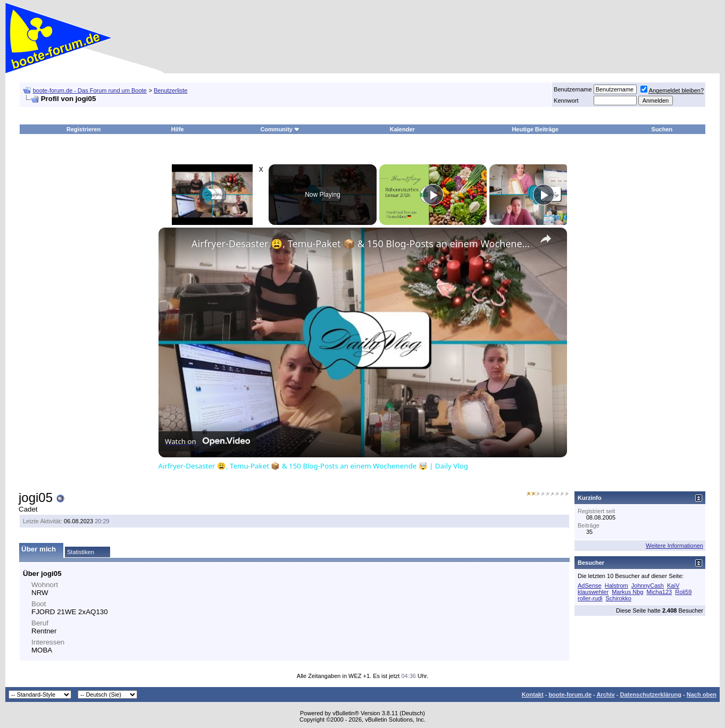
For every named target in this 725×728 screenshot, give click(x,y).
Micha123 (660, 592)
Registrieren (84, 129)
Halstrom (616, 585)
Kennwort (566, 101)
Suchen (662, 129)
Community (280, 129)
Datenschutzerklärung (651, 694)
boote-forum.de (570, 694)
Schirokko (619, 598)
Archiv (605, 694)
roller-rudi (590, 598)
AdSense (590, 585)
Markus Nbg (627, 592)
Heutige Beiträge (535, 129)
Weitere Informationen (674, 546)
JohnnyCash (648, 585)
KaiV (673, 585)
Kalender (402, 129)
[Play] (433, 195)
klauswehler (593, 592)
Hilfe (178, 129)
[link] (176, 245)
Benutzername (573, 89)
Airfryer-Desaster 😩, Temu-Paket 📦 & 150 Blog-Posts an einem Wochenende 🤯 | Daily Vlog (361, 244)
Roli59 (683, 592)
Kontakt (533, 694)
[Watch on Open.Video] (207, 441)
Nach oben (702, 694)
